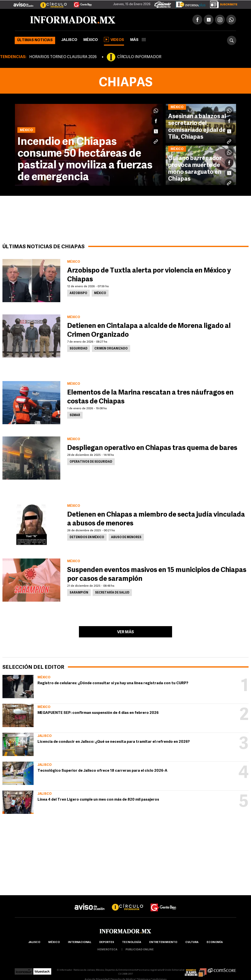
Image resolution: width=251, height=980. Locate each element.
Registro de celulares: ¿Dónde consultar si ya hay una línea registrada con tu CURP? (113, 683)
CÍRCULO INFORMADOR (139, 57)
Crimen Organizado (111, 349)
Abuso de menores (126, 537)
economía (215, 942)
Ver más (125, 632)
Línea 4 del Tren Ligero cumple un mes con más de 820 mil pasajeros (98, 800)
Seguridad (79, 349)
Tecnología (132, 942)
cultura (192, 942)
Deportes (107, 942)
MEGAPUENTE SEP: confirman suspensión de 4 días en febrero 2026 (98, 713)
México (91, 40)
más (138, 40)
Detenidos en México (87, 537)
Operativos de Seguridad (91, 462)
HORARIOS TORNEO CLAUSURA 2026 (63, 57)
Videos (114, 39)
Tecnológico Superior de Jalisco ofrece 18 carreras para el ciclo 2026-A (102, 771)
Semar (75, 415)
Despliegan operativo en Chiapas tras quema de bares (152, 448)
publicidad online (140, 950)
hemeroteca (107, 950)
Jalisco (69, 40)
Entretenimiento (163, 942)
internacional (80, 942)
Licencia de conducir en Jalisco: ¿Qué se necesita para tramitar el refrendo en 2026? (114, 742)
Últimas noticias (35, 40)
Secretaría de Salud (112, 593)
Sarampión (79, 593)
